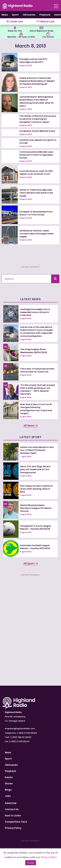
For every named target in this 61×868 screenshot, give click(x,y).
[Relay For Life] (15, 28)
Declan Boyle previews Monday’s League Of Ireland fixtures (36, 508)
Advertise (11, 803)
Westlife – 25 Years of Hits (21, 37)
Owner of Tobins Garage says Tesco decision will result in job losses (36, 193)
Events (9, 777)
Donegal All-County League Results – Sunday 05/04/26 (36, 527)
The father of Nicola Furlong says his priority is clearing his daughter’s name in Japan (38, 119)
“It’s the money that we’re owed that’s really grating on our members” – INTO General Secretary (37, 390)
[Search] (55, 279)
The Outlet (48, 37)
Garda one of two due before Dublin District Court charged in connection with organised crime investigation (37, 332)
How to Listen (13, 816)
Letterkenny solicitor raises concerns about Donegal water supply (37, 234)
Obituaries (29, 15)
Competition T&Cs (16, 822)
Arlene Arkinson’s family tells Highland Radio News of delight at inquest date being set (37, 81)
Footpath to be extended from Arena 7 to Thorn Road (36, 213)
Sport (15, 15)
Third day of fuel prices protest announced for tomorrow (37, 370)
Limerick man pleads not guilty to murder (38, 141)
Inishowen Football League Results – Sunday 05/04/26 (35, 547)
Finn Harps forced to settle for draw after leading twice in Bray (37, 489)
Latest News (31, 299)
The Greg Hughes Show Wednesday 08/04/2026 (34, 351)
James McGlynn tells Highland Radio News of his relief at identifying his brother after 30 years (36, 101)
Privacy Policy (13, 828)
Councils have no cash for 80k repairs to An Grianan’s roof (36, 172)
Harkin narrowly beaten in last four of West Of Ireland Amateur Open (37, 450)
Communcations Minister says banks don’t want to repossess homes (36, 155)
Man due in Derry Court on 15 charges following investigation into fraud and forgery (36, 409)
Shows (9, 784)
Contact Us (12, 809)
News (5, 15)
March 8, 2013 (30, 46)
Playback (45, 15)
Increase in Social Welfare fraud (37, 131)
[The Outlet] (48, 34)
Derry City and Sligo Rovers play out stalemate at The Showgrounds (35, 469)
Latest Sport (30, 437)
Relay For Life (15, 31)
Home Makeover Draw (41, 31)
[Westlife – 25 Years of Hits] (21, 34)
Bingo (8, 790)
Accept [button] (31, 863)
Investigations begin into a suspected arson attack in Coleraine (35, 312)
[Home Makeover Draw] (41, 28)
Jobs (8, 796)
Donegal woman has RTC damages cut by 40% (33, 61)
